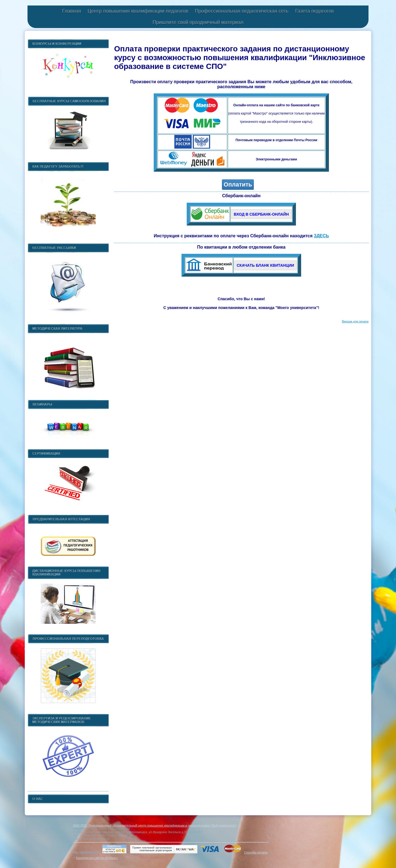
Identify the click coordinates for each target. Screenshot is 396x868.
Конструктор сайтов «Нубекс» (97, 858)
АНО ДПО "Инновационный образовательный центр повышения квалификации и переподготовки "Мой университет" (155, 825)
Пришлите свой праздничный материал (198, 22)
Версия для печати (355, 322)
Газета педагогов (314, 11)
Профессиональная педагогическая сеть (242, 11)
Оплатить (238, 185)
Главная (72, 11)
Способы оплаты (256, 852)
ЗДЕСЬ (321, 236)
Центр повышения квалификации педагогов (138, 11)
